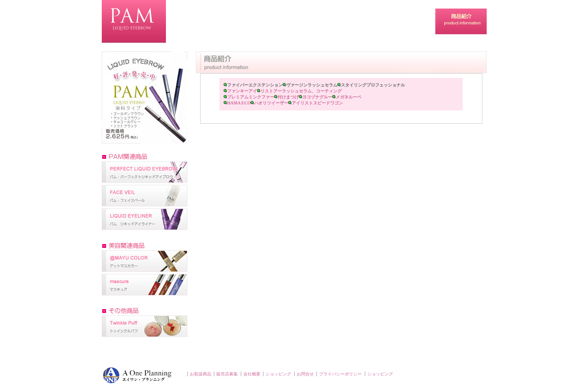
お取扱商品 (201, 374)
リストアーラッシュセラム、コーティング (301, 91)
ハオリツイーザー (273, 103)
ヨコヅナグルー (319, 97)
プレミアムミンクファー (252, 97)
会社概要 (252, 374)
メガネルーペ (349, 97)
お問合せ (305, 374)
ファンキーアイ (244, 91)
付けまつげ (290, 97)
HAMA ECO (241, 103)
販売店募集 (227, 374)
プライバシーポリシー (340, 374)
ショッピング (278, 374)
